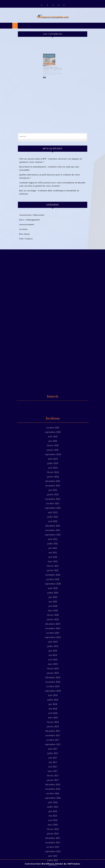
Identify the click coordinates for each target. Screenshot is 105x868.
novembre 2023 (53, 634)
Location (23, 229)
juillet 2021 (53, 692)
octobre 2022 (53, 652)
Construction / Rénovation (32, 215)
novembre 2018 (53, 830)
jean (51, 67)
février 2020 (53, 763)
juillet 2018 (53, 848)
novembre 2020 (53, 723)
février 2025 (53, 594)
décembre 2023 (53, 629)
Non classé (24, 234)
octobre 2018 (53, 835)
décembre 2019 (53, 772)
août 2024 (53, 607)
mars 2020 (53, 759)
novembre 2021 (53, 678)
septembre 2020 (53, 732)
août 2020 (53, 736)
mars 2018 (53, 866)
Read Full (47, 72)
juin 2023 (53, 638)
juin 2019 (53, 799)
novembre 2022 (53, 647)
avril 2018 (53, 861)
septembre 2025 (53, 580)
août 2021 (53, 687)
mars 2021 (53, 710)
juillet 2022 (53, 665)
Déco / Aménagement (30, 220)
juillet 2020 (53, 741)
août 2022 (53, 661)
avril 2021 (53, 705)
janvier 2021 (53, 719)
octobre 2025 (53, 576)
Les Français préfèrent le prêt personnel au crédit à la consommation (52, 66)
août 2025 (53, 585)
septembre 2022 (53, 656)
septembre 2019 (53, 786)
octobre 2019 (53, 781)
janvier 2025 (53, 598)
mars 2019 (53, 812)
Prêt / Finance (26, 239)
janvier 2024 (53, 625)
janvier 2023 (53, 643)
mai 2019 (53, 803)
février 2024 (53, 620)
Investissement (27, 224)
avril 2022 (53, 670)
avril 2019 (53, 808)
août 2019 (53, 790)
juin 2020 (53, 745)
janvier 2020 (53, 768)
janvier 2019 (53, 821)
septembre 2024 (53, 603)
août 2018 (53, 844)
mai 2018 (53, 857)
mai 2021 (53, 701)
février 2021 (53, 714)
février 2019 (53, 817)
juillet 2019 (53, 794)
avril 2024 (53, 616)
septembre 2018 (53, 839)
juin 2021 (53, 696)
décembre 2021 (53, 674)
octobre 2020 (53, 728)
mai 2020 (53, 750)
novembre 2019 (53, 777)
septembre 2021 (53, 683)
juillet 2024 (53, 612)
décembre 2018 (53, 826)
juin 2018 (53, 852)
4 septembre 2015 (48, 67)
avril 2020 (53, 754)
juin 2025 (53, 589)
